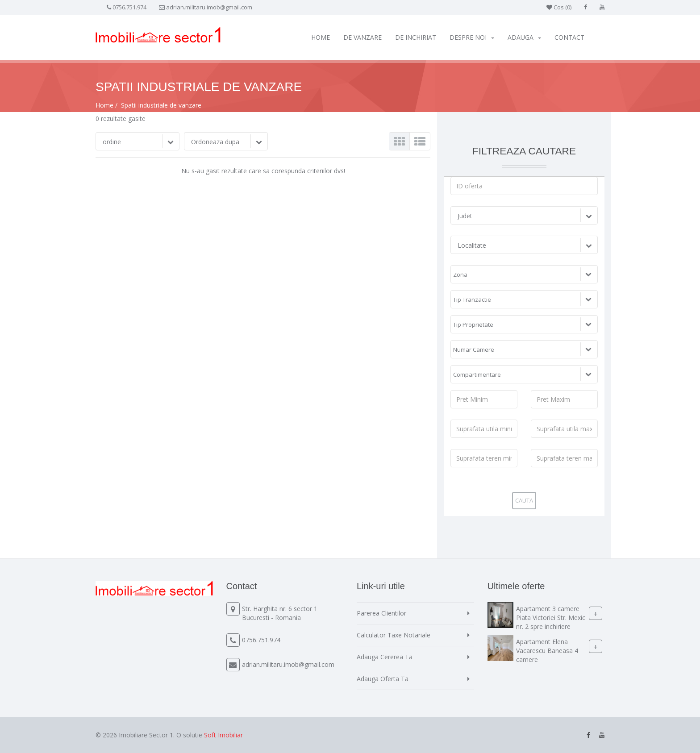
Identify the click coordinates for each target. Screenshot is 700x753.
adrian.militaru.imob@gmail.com (209, 7)
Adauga (524, 37)
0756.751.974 (129, 7)
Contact (569, 37)
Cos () (559, 7)
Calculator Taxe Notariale (394, 635)
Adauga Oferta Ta (383, 679)
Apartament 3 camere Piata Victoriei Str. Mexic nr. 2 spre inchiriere (551, 618)
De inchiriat (416, 37)
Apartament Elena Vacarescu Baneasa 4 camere (547, 651)
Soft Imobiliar (223, 735)
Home (321, 37)
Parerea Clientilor (381, 613)
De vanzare (362, 37)
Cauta (524, 500)
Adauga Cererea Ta (385, 657)
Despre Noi (472, 37)
